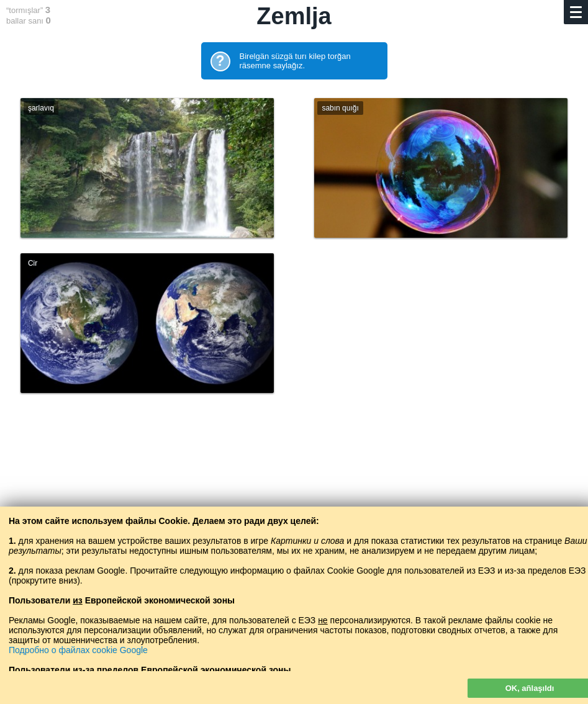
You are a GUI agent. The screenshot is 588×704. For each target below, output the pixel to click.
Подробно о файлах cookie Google (78, 650)
